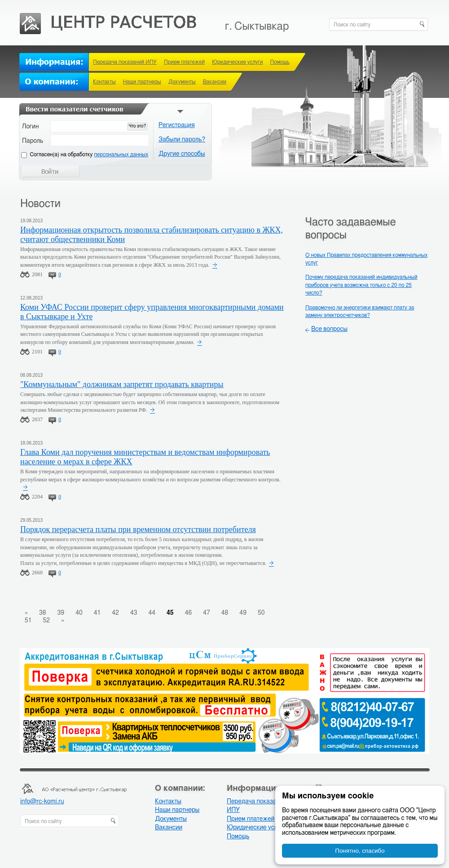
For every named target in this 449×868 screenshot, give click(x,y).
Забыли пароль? (182, 140)
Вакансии (215, 82)
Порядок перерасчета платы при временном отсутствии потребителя (138, 529)
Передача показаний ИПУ (125, 62)
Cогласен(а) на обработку (89, 154)
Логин (31, 127)
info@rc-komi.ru (42, 802)
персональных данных (121, 154)
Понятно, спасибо (360, 851)
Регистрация (177, 125)
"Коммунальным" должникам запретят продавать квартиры (122, 384)
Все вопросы (329, 329)
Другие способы (182, 154)
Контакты (104, 82)
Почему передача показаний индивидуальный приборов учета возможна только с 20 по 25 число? (361, 285)
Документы (182, 82)
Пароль (33, 141)
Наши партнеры (142, 82)
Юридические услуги (238, 62)
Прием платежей (184, 62)
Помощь (280, 62)
